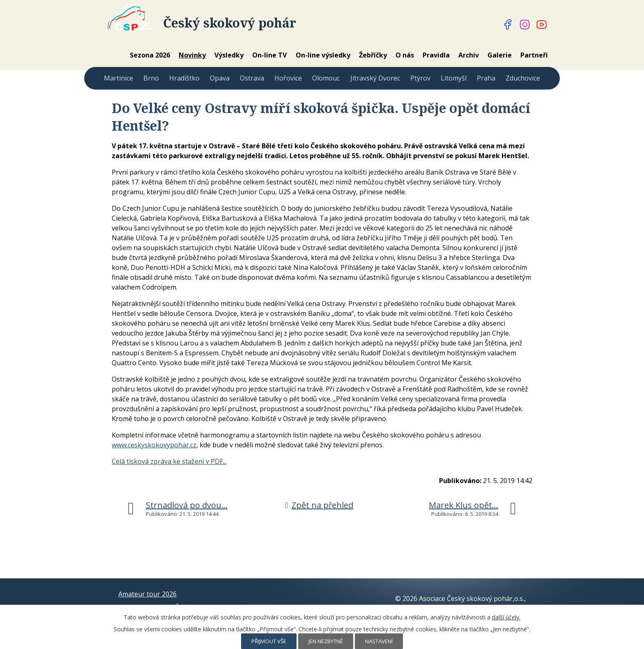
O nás (405, 55)
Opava (220, 78)
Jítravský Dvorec (375, 78)
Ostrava (252, 78)
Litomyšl (454, 78)
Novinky (192, 55)
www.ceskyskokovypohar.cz (154, 445)
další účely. (506, 617)
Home (114, 55)
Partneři (534, 55)
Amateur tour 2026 (147, 594)
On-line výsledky (323, 55)
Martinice (118, 78)
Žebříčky (373, 55)
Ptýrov (420, 78)
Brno (151, 78)
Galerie (500, 55)
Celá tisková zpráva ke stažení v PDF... (169, 461)
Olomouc (326, 78)
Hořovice (288, 78)
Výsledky (229, 55)
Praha (486, 78)
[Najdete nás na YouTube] (542, 25)
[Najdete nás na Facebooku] (508, 25)
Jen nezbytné (326, 641)
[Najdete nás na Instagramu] (525, 25)
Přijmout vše (269, 641)
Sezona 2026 (150, 55)
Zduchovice (523, 78)
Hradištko (184, 78)
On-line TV (269, 55)
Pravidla (436, 55)
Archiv (469, 55)
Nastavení (379, 641)
